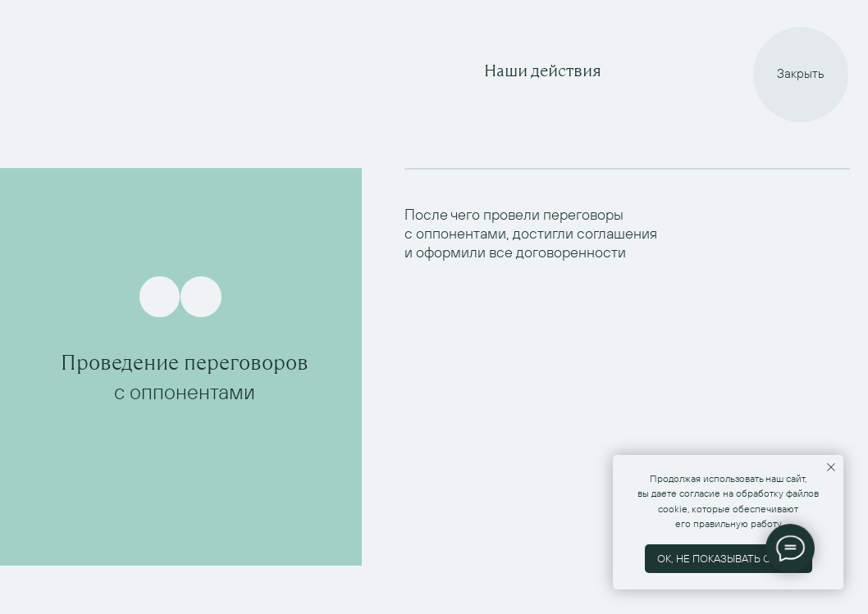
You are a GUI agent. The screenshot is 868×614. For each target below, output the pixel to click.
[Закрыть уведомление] (831, 467)
